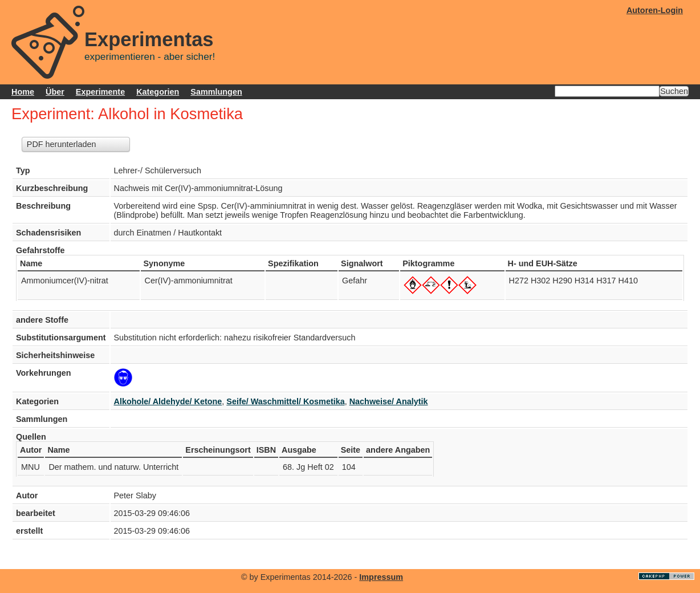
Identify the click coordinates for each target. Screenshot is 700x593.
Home (23, 92)
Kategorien (158, 92)
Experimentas (149, 39)
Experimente (100, 92)
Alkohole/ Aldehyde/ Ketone (168, 401)
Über (55, 92)
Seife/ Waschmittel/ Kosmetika (285, 401)
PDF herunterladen (62, 144)
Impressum (381, 577)
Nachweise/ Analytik (389, 401)
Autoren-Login (655, 10)
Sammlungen (216, 92)
